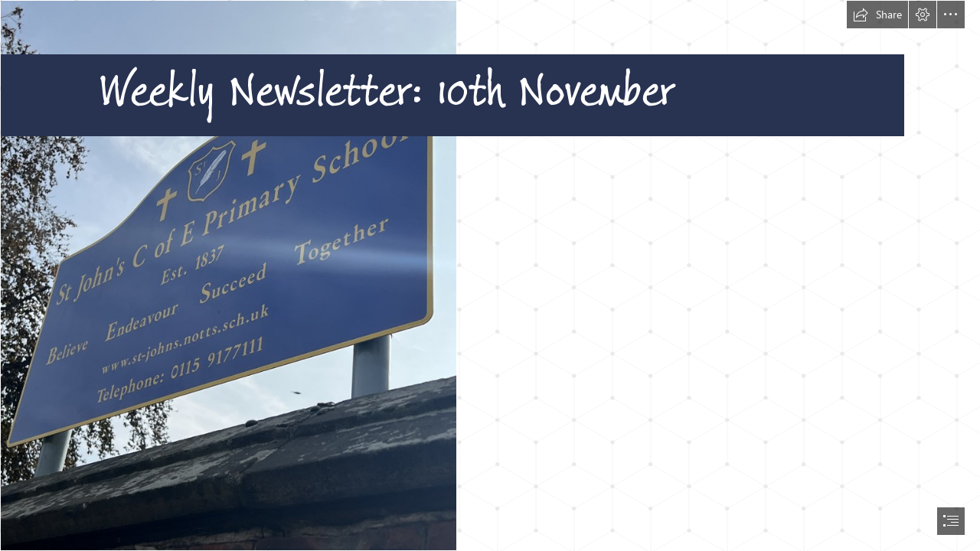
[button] (877, 15)
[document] (490, 275)
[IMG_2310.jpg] (490, 275)
